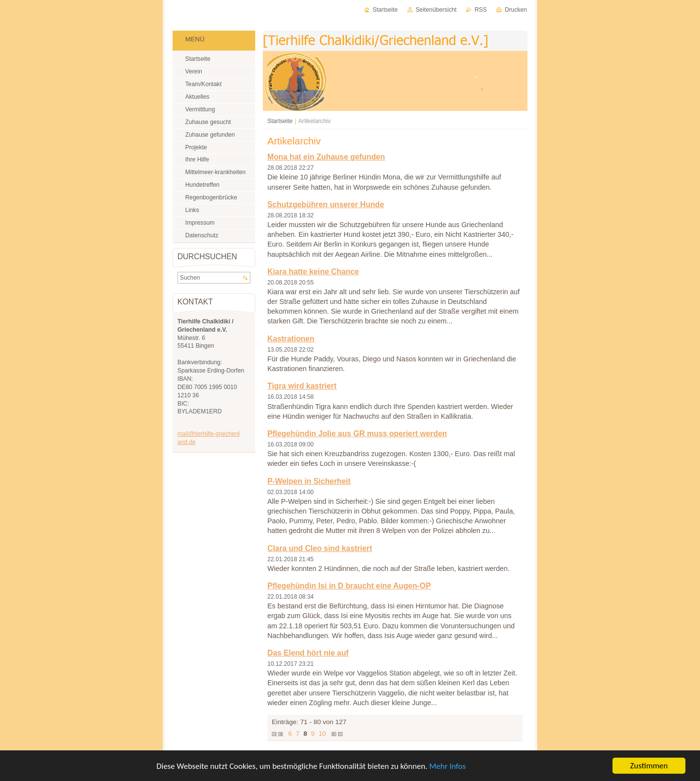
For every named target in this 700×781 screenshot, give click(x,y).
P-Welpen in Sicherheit (309, 481)
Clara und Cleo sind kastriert (320, 548)
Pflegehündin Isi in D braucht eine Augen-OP (349, 586)
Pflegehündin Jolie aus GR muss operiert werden (357, 434)
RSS (481, 10)
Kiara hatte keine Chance (313, 272)
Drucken (516, 10)
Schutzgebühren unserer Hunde (326, 204)
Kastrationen (291, 339)
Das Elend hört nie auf (308, 653)
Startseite (280, 121)
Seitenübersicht (436, 10)
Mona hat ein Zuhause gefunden (326, 157)
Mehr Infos (447, 767)
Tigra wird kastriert (302, 386)
